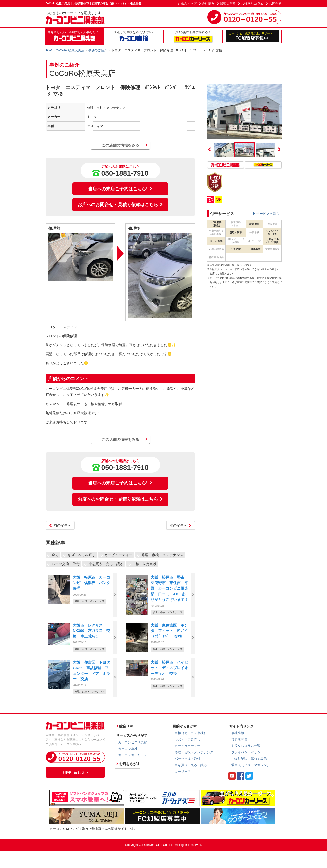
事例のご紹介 (98, 50)
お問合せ (275, 4)
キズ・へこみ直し (82, 555)
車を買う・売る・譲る (106, 564)
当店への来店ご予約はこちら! (120, 189)
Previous (210, 149)
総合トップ (189, 4)
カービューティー (118, 555)
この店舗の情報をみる (120, 145)
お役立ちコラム (252, 4)
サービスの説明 (268, 214)
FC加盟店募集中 (252, 36)
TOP (49, 50)
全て (55, 555)
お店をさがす (130, 764)
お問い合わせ (75, 772)
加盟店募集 (228, 4)
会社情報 (208, 4)
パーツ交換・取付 (66, 564)
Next (279, 149)
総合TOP (126, 726)
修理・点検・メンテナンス (162, 555)
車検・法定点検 (144, 564)
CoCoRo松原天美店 (70, 50)
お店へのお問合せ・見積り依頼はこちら (120, 205)
